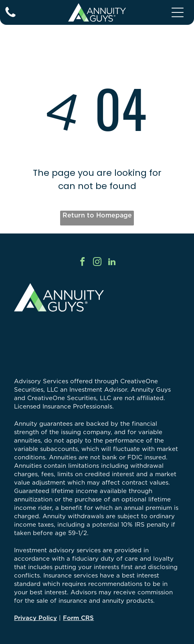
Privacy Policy (35, 618)
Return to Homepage (97, 215)
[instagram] (97, 263)
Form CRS (78, 618)
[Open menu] (178, 12)
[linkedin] (112, 263)
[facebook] (82, 263)
